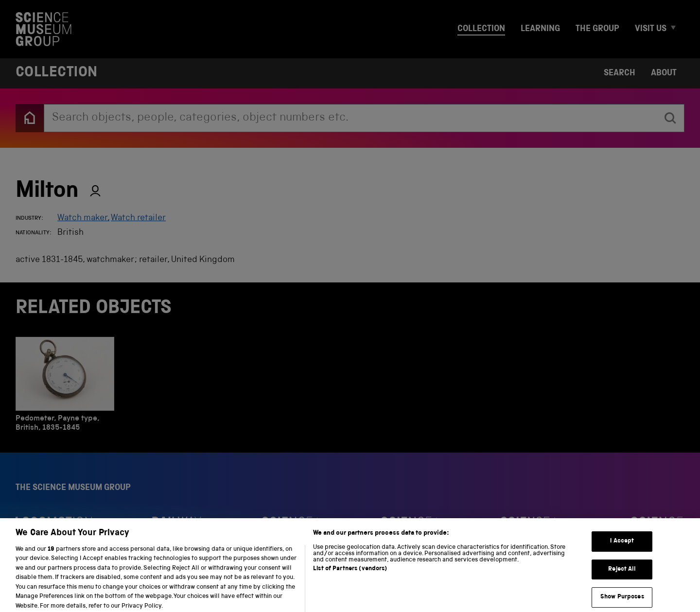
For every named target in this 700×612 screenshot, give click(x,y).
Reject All (622, 576)
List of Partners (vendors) (350, 575)
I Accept (622, 548)
